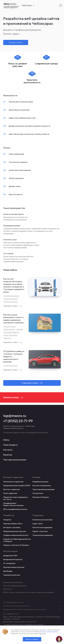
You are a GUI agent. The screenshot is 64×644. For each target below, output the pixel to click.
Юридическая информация (13, 582)
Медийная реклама (40, 482)
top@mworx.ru (15, 416)
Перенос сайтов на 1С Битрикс (16, 545)
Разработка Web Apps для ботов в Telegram (17, 540)
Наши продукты (10, 445)
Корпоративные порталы (14, 567)
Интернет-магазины (12, 527)
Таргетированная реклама (43, 489)
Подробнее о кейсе (12, 307)
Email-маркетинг (10, 493)
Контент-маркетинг (12, 489)
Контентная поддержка (42, 527)
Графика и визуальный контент (16, 535)
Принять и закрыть (32, 639)
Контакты (8, 450)
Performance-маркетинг (11, 297)
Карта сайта (8, 589)
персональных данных (50, 632)
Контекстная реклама (11, 303)
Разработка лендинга (11, 300)
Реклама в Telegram (41, 497)
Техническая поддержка (11, 333)
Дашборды (8, 571)
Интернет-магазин (10, 328)
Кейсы (6, 440)
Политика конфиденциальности (15, 586)
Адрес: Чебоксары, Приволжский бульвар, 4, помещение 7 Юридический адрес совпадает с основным (32, 618)
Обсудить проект (16, 42)
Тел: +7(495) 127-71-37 (11, 614)
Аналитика (7, 339)
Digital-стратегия (9, 331)
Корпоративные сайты (13, 524)
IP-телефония (9, 563)
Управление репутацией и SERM (17, 486)
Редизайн (20, 331)
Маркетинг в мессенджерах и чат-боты (16, 498)
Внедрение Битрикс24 (13, 559)
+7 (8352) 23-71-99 (18, 421)
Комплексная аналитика (42, 520)
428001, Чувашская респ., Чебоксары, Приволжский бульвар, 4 (19, 427)
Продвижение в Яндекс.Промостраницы (13, 504)
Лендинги (7, 520)
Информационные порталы (15, 531)
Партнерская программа (15, 460)
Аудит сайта (38, 524)
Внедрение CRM (10, 556)
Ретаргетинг (38, 493)
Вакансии (8, 455)
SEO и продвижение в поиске (15, 509)
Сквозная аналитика (12, 575)
